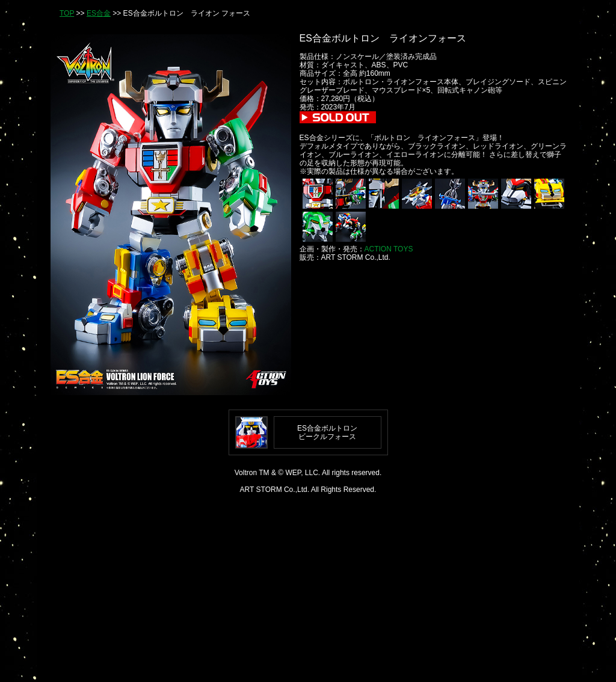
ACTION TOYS (389, 249)
